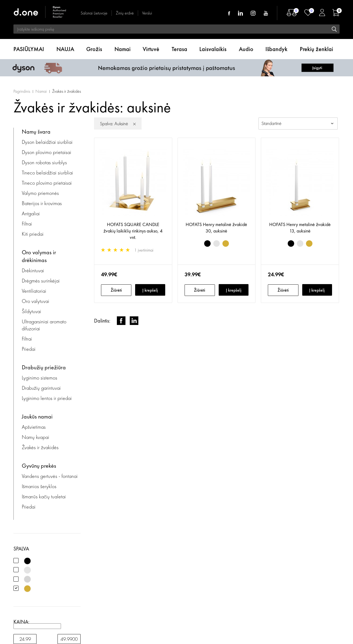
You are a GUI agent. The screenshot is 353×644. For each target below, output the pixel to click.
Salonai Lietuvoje (94, 13)
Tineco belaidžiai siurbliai (47, 173)
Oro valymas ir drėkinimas (39, 256)
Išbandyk (276, 49)
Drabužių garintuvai (41, 388)
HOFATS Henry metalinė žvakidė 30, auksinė (216, 228)
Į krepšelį (150, 290)
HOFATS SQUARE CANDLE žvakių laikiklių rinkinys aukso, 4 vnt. (133, 231)
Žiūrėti (116, 290)
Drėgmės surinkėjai (41, 281)
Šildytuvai (31, 311)
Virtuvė (151, 49)
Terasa (179, 49)
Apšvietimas (34, 427)
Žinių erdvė (125, 13)
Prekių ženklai (316, 49)
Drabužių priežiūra (44, 367)
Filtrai (27, 224)
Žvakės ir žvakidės (66, 91)
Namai (123, 49)
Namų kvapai (35, 437)
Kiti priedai (33, 234)
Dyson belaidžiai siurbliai (47, 142)
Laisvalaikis (213, 49)
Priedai (29, 349)
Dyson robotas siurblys (44, 162)
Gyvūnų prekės (39, 466)
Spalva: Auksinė (114, 124)
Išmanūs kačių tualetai (44, 496)
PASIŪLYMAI (29, 49)
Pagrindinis (22, 91)
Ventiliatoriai (34, 291)
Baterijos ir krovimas (42, 203)
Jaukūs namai (37, 416)
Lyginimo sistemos (39, 378)
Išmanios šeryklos (39, 486)
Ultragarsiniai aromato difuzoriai (44, 325)
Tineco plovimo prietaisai (47, 183)
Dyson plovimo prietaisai (46, 152)
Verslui (147, 13)
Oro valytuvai (35, 301)
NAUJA (65, 49)
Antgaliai (31, 213)
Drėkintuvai (33, 270)
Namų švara (36, 132)
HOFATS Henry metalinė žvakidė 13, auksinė (300, 228)
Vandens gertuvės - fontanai (50, 476)
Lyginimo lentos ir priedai (47, 398)
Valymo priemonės (40, 193)
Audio (246, 49)
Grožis (94, 49)
